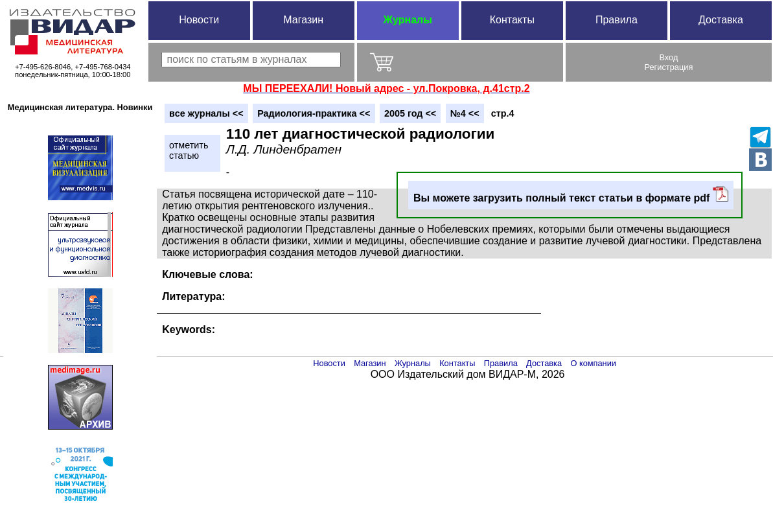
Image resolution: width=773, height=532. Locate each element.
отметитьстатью (189, 150)
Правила (617, 20)
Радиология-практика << (314, 113)
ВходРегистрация (669, 62)
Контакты (512, 20)
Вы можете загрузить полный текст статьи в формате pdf (571, 195)
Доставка (721, 20)
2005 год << (410, 113)
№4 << (465, 113)
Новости (199, 20)
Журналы (408, 20)
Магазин (303, 20)
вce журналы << (206, 113)
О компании (593, 363)
